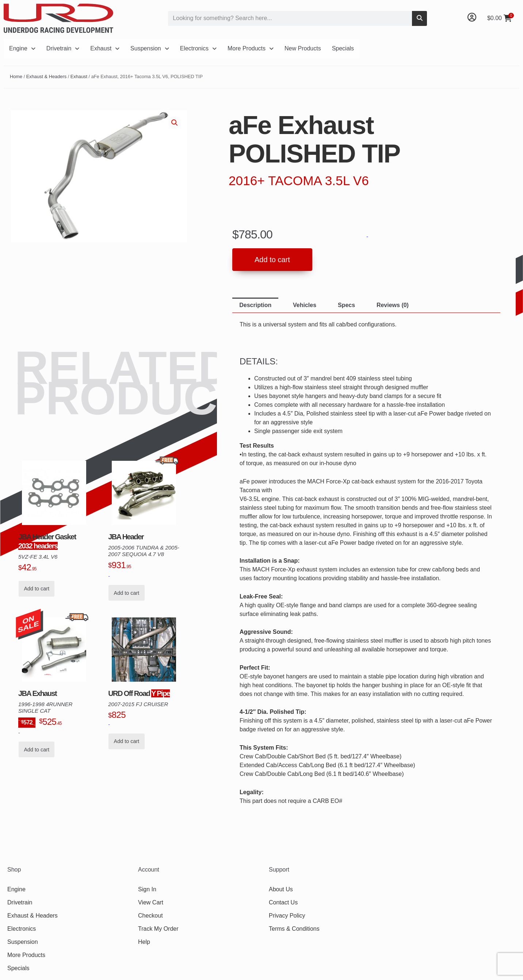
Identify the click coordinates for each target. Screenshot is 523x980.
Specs (346, 305)
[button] (175, 123)
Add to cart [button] (37, 589)
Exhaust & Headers (46, 76)
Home (16, 76)
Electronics (198, 48)
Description (255, 305)
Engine (22, 48)
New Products (303, 48)
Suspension (150, 48)
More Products (251, 48)
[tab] (255, 305)
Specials (343, 48)
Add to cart (272, 260)
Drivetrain (63, 48)
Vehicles (305, 305)
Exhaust (105, 48)
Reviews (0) (393, 305)
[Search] (419, 18)
